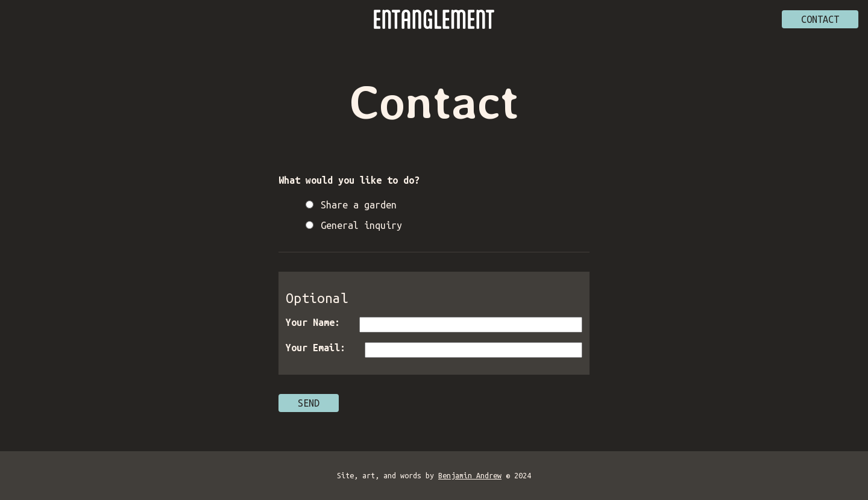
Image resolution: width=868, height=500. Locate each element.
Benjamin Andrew (470, 475)
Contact (820, 19)
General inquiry (361, 225)
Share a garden (359, 205)
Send (309, 403)
